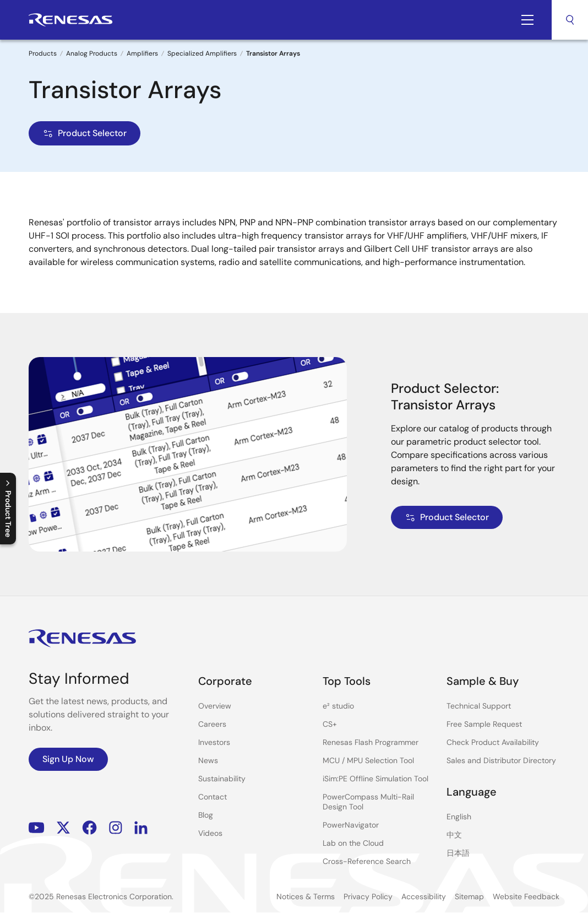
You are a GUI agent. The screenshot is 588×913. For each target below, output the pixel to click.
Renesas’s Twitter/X (63, 828)
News (208, 760)
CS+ (330, 724)
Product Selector (85, 133)
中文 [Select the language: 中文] (454, 835)
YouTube (37, 828)
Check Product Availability (493, 742)
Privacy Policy (368, 896)
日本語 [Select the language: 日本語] (458, 853)
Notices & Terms (306, 896)
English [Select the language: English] (459, 817)
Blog (206, 815)
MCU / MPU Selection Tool (368, 760)
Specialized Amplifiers (202, 53)
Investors (214, 742)
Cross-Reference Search (367, 861)
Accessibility (424, 896)
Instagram (116, 828)
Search (570, 20)
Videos (210, 833)
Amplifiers (142, 53)
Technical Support (479, 706)
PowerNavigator (351, 825)
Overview (215, 706)
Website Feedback (526, 896)
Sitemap (469, 896)
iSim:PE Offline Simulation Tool (375, 779)
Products (43, 53)
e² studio (338, 706)
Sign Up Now (68, 759)
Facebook (89, 828)
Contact (213, 797)
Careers (212, 724)
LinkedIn (141, 828)
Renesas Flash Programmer (371, 742)
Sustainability (222, 779)
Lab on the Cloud (353, 843)
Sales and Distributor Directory (501, 760)
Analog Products (92, 53)
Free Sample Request (484, 724)
